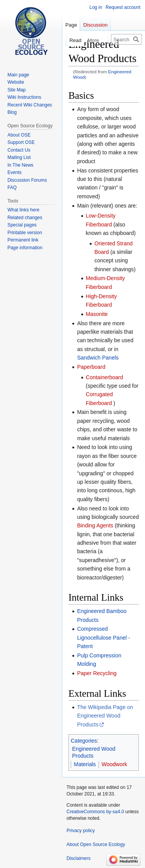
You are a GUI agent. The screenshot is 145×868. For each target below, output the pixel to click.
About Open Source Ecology (96, 844)
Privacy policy (81, 831)
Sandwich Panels (98, 358)
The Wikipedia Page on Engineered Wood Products (105, 716)
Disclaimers (78, 858)
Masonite (97, 314)
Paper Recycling (97, 673)
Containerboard (105, 377)
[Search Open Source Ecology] (126, 39)
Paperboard (91, 367)
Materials (85, 764)
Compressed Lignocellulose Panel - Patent (103, 637)
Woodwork (114, 764)
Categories (84, 741)
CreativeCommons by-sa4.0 (95, 812)
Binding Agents (95, 525)
